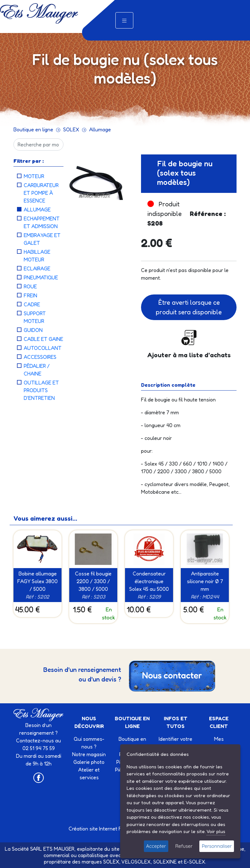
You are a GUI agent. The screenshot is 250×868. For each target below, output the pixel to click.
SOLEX (71, 129)
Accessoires (40, 357)
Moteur (34, 176)
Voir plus (216, 831)
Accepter (156, 846)
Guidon (33, 330)
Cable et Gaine (43, 339)
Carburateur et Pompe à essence (41, 193)
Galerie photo (89, 762)
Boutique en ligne (33, 129)
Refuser (184, 846)
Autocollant (43, 348)
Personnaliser (217, 846)
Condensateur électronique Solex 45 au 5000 (149, 581)
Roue (30, 286)
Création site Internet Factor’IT (104, 829)
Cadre (32, 304)
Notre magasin (89, 754)
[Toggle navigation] (124, 20)
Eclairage (37, 269)
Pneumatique (41, 277)
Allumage (100, 129)
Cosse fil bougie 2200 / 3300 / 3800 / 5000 (93, 581)
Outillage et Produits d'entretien (41, 390)
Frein (30, 295)
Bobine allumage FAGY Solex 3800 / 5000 (37, 581)
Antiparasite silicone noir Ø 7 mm (205, 581)
